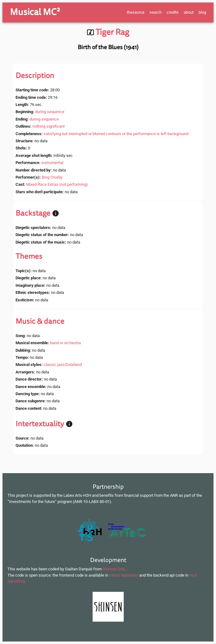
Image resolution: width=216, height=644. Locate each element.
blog (202, 12)
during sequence (50, 112)
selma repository (124, 575)
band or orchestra (65, 343)
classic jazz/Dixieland (63, 365)
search (156, 12)
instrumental (52, 163)
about (189, 12)
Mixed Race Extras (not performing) (57, 184)
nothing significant (48, 126)
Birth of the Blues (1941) (108, 47)
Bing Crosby (52, 177)
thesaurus (136, 12)
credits (173, 12)
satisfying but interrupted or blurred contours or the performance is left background (116, 134)
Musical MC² (35, 12)
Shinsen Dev (113, 569)
